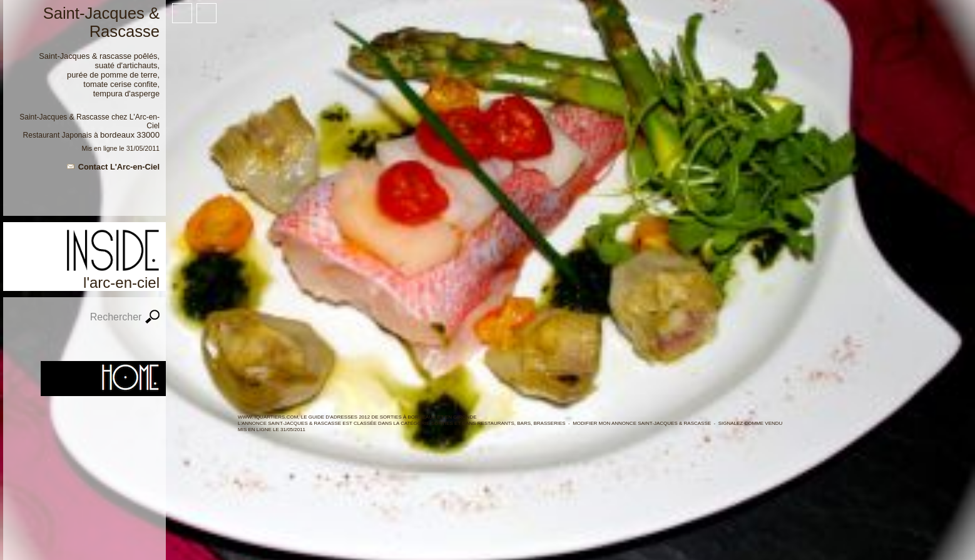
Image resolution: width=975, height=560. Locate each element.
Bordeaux (117, 135)
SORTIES (442, 423)
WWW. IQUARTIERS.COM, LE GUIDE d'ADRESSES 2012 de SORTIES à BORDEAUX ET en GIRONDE (357, 417)
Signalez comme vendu (751, 423)
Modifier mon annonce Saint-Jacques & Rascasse (642, 423)
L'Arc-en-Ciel (121, 283)
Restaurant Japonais (58, 135)
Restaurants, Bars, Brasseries (522, 423)
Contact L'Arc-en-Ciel (119, 167)
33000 (148, 135)
